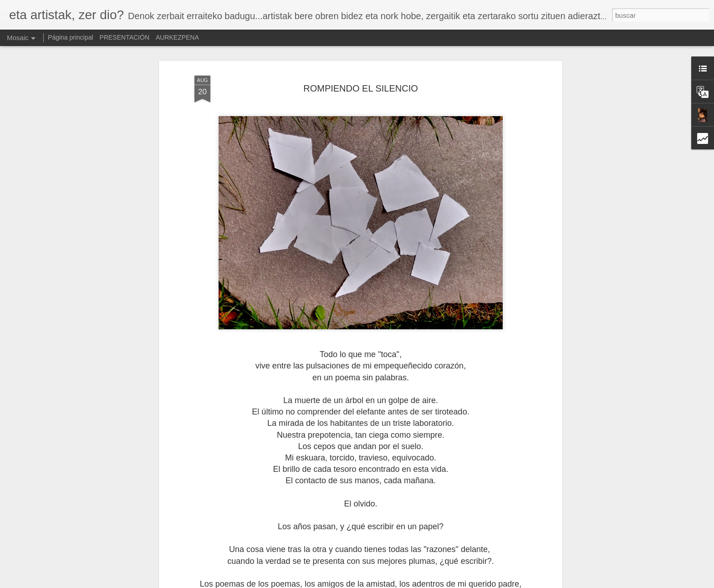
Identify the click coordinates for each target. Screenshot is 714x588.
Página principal (71, 37)
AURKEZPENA (177, 37)
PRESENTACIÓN (125, 37)
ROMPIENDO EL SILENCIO (361, 88)
